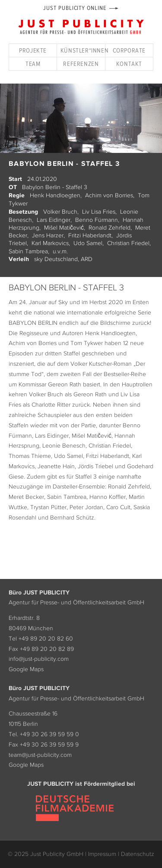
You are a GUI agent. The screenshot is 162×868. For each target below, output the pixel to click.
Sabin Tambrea (28, 251)
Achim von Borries (109, 195)
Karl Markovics (50, 243)
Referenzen (81, 64)
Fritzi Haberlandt (90, 235)
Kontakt (129, 64)
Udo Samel (88, 243)
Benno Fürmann (97, 220)
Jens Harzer (48, 235)
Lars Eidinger (54, 220)
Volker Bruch (60, 212)
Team (33, 64)
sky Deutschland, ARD (63, 259)
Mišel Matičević (64, 227)
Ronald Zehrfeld (110, 227)
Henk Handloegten (55, 195)
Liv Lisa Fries (99, 212)
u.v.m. (60, 251)
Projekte (33, 50)
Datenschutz (138, 854)
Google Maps (26, 669)
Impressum (102, 854)
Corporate (129, 50)
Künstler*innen (83, 50)
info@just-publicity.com (39, 659)
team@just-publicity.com (40, 755)
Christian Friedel (128, 243)
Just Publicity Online (75, 8)
